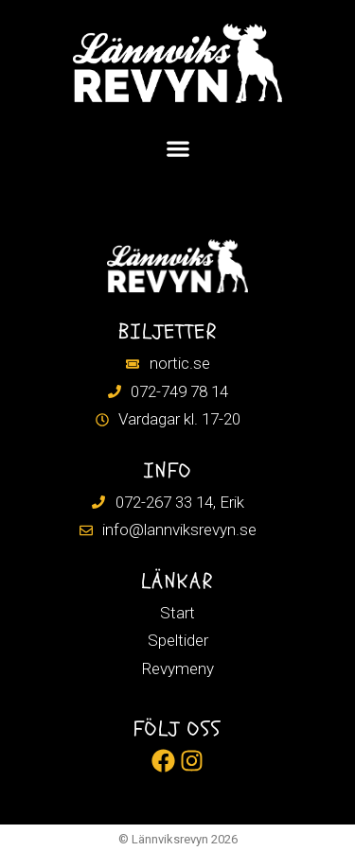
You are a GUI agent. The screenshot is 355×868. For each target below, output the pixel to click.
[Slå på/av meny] (178, 148)
